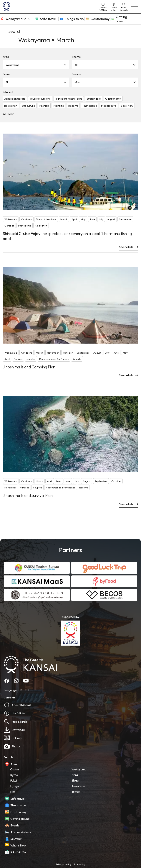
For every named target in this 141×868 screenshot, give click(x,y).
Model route (109, 106)
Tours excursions (40, 99)
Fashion (44, 106)
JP (21, 690)
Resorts (73, 106)
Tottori (76, 792)
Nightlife (59, 106)
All (76, 65)
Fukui (14, 780)
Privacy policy (64, 864)
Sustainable (94, 99)
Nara (75, 775)
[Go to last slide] (29, 19)
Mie (13, 792)
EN (27, 690)
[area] (13, 19)
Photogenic (90, 106)
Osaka (14, 769)
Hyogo (14, 786)
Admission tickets (15, 99)
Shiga (75, 780)
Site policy (79, 864)
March (78, 82)
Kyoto (14, 775)
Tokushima (78, 786)
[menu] (135, 7)
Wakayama (12, 65)
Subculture (28, 106)
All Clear (8, 114)
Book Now (127, 106)
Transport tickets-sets (69, 99)
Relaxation (11, 106)
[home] (49, 7)
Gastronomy (113, 99)
